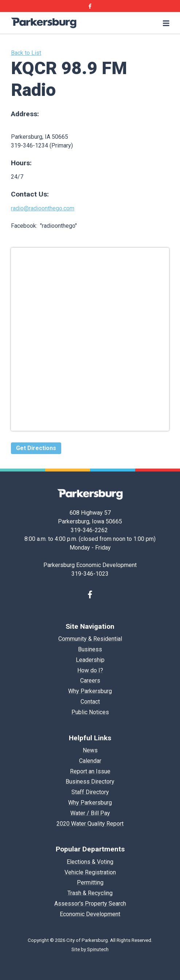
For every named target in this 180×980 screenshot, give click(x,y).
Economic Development (90, 914)
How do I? (90, 670)
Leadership (90, 660)
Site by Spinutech (90, 949)
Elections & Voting (90, 862)
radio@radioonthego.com (43, 208)
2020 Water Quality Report (90, 824)
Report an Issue (90, 771)
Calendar (90, 761)
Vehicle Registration (90, 872)
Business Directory (90, 781)
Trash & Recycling (90, 893)
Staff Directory (90, 792)
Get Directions (36, 448)
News (90, 750)
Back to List (26, 53)
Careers (90, 681)
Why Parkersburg (90, 691)
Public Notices (90, 712)
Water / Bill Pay (90, 813)
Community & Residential (90, 639)
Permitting (90, 882)
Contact (90, 702)
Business (90, 649)
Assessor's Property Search (90, 904)
